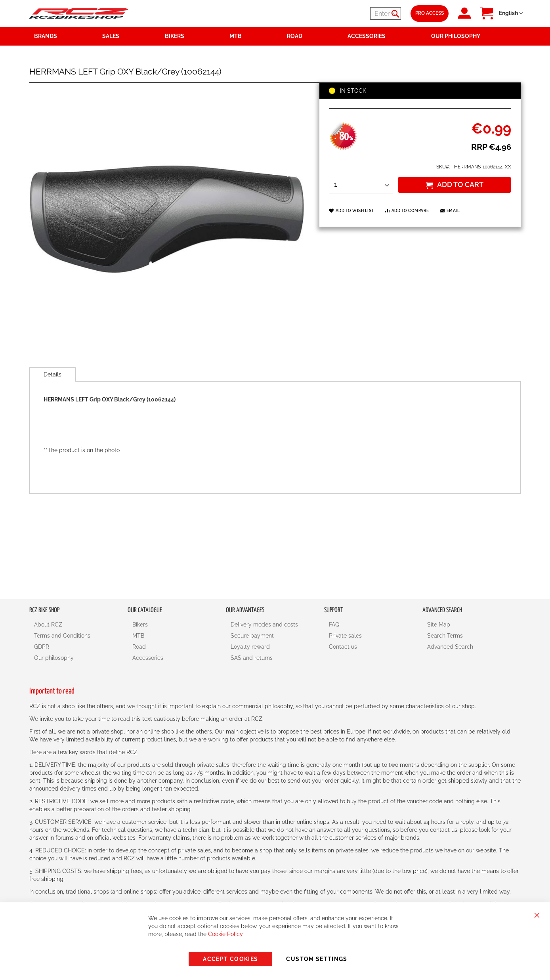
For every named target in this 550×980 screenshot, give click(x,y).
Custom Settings (317, 959)
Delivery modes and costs (264, 625)
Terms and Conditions (62, 636)
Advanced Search (450, 647)
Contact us (343, 647)
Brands (46, 36)
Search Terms (445, 636)
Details (53, 374)
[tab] (53, 374)
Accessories (148, 658)
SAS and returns (252, 658)
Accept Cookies (230, 959)
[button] (511, 13)
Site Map (439, 625)
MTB (138, 636)
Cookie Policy (225, 934)
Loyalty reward (250, 647)
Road (139, 647)
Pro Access (430, 13)
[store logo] (79, 13)
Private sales (345, 636)
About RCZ (48, 625)
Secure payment (252, 636)
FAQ (334, 625)
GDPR (42, 647)
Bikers (140, 625)
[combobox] (353, 13)
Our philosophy (54, 658)
